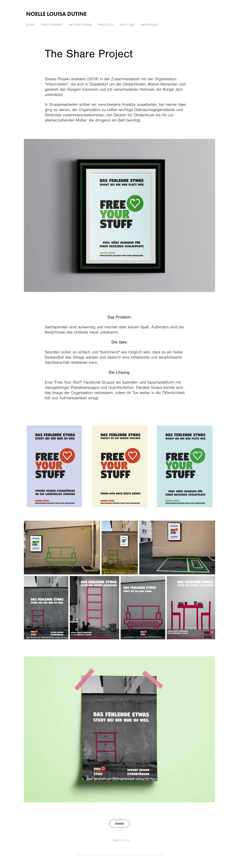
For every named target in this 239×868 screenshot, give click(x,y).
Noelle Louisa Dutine (56, 14)
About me (127, 25)
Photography (52, 25)
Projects (106, 25)
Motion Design (80, 25)
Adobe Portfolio (101, 855)
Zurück (120, 824)
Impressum (149, 25)
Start (31, 25)
